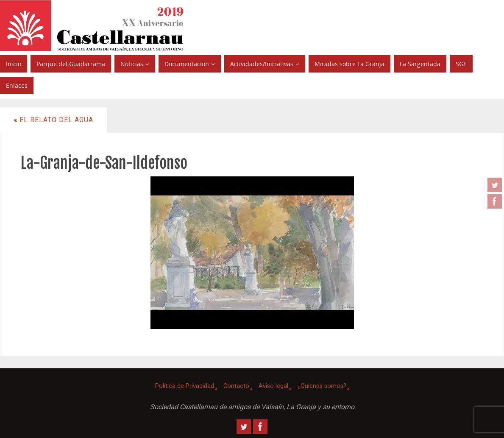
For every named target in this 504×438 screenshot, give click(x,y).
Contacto (236, 386)
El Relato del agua (53, 120)
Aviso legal (273, 386)
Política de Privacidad (185, 386)
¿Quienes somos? (322, 386)
